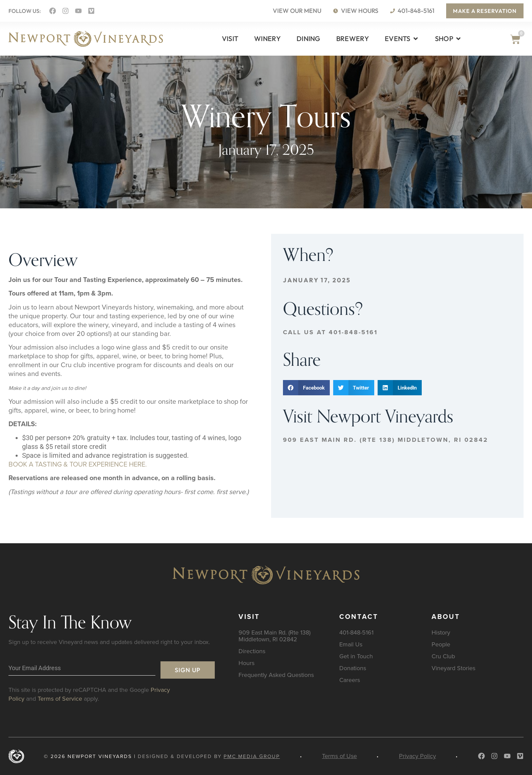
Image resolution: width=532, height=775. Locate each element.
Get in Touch (356, 656)
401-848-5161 (356, 632)
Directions (252, 651)
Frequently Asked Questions (276, 675)
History (441, 632)
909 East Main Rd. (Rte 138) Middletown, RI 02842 (386, 440)
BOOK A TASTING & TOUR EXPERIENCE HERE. (78, 464)
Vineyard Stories (453, 668)
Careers (350, 680)
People (441, 644)
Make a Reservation (485, 11)
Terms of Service (60, 698)
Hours (246, 663)
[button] (306, 388)
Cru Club (443, 656)
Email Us (351, 644)
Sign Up (188, 670)
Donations (353, 668)
